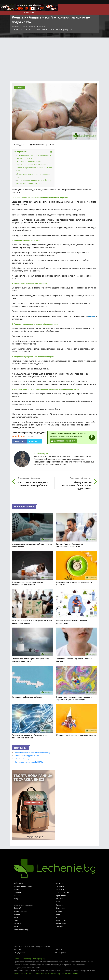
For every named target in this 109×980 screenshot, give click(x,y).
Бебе (15, 902)
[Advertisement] (54, 56)
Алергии (17, 914)
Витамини (18, 927)
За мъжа (17, 889)
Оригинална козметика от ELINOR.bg (29, 762)
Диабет (59, 911)
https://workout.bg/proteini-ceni (27, 756)
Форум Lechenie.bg (21, 930)
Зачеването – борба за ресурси (29, 161)
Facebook (18, 441)
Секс (58, 902)
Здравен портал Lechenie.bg (24, 26)
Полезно (43, 26)
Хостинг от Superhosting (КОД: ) (59, 974)
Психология (61, 920)
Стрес (16, 920)
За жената (60, 886)
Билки (16, 917)
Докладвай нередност (63, 441)
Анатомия (17, 923)
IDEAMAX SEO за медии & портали (27, 974)
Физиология (61, 923)
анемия (92, 316)
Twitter (33, 441)
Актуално (60, 927)
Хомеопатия (61, 908)
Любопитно (18, 883)
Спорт (59, 914)
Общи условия (20, 953)
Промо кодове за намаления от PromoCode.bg (32, 753)
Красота (59, 905)
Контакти (58, 950)
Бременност (61, 896)
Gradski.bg (18, 959)
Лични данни (60, 953)
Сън (58, 917)
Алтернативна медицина (23, 905)
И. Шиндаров (19, 145)
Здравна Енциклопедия (23, 886)
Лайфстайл (18, 908)
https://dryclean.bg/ (22, 759)
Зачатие (17, 896)
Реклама (17, 950)
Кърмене (60, 899)
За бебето (17, 892)
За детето (60, 889)
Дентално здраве (20, 911)
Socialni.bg (27, 959)
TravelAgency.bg (38, 959)
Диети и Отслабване (64, 892)
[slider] (19, 436)
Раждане (17, 899)
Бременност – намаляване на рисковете (33, 165)
